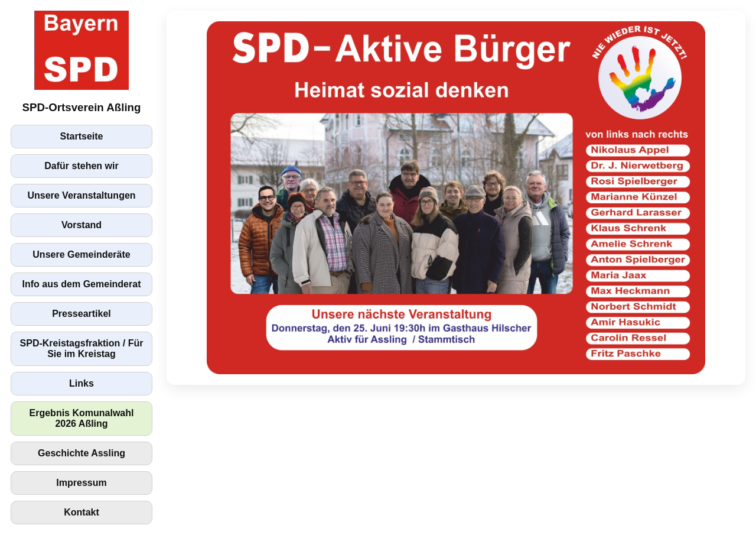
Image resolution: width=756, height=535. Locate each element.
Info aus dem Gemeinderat (82, 284)
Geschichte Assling (82, 453)
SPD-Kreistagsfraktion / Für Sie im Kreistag (82, 348)
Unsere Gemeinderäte (81, 254)
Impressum (81, 483)
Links (82, 383)
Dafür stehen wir (81, 166)
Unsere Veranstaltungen (81, 195)
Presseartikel (82, 314)
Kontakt (82, 512)
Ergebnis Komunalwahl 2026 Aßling (82, 418)
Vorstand (82, 225)
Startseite (82, 136)
